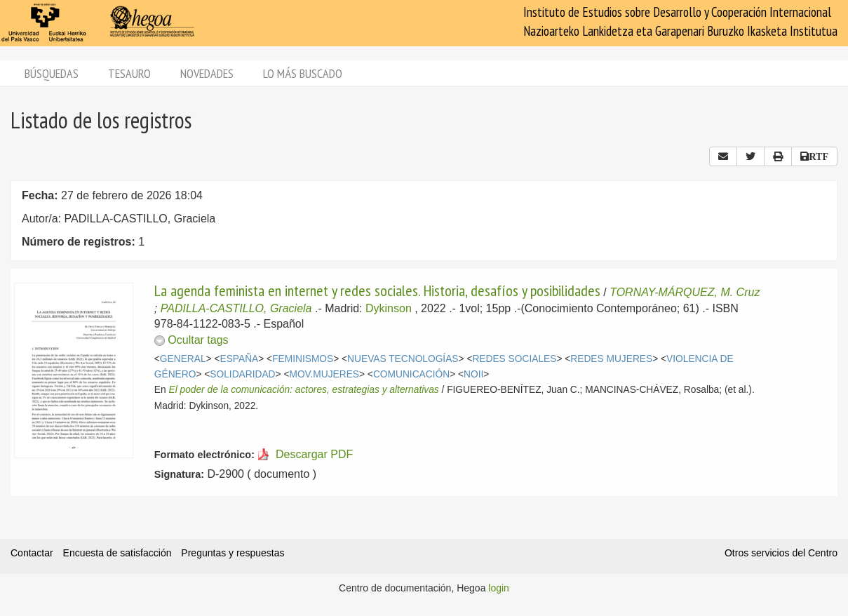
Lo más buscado (303, 73)
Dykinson (389, 308)
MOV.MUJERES (324, 374)
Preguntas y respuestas (233, 553)
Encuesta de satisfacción (117, 553)
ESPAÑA (239, 359)
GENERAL (183, 359)
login (499, 588)
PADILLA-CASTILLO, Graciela (236, 308)
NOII (473, 374)
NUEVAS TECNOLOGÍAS (403, 359)
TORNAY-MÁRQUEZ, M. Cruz (685, 292)
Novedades (207, 73)
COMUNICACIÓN (411, 374)
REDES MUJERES (611, 359)
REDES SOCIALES (514, 359)
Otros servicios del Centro (781, 553)
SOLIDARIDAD (242, 374)
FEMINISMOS (303, 359)
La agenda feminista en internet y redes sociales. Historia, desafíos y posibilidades (377, 290)
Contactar (32, 553)
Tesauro (129, 73)
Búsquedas (52, 73)
